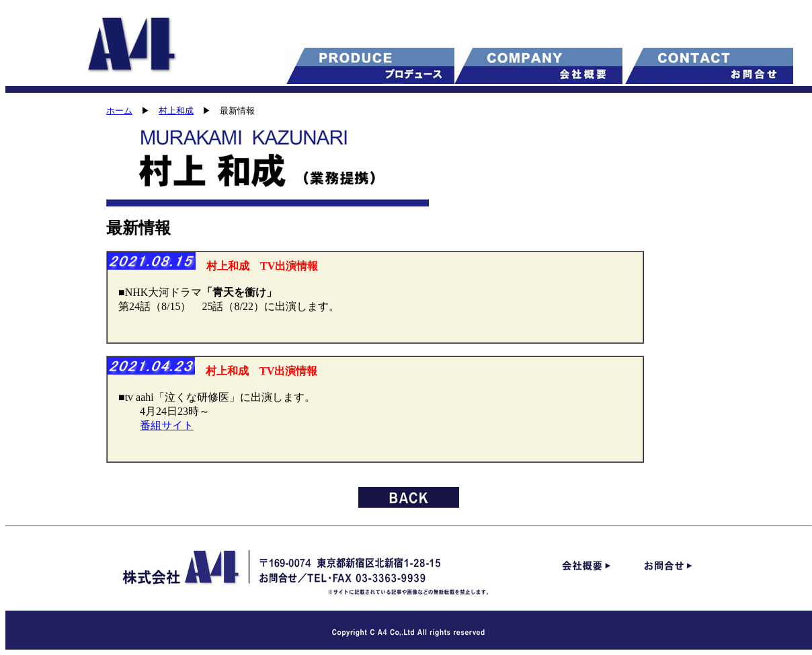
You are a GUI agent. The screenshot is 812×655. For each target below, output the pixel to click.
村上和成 (176, 111)
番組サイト (167, 425)
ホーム (119, 111)
